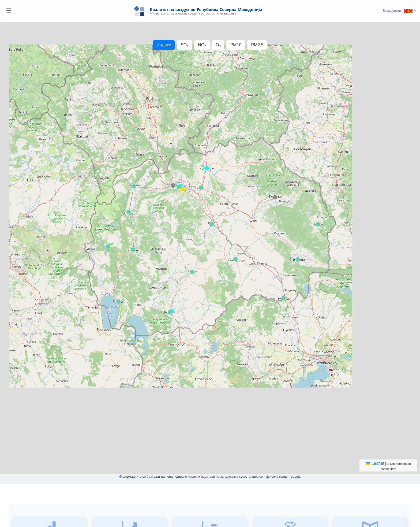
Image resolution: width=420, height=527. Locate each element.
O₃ (218, 45)
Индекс (164, 45)
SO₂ (184, 45)
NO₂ (202, 45)
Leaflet (375, 463)
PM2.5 (257, 45)
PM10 (236, 45)
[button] (399, 11)
